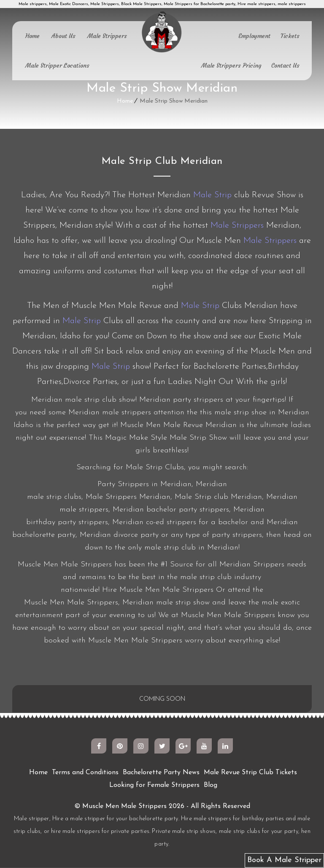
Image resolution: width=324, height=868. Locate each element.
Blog (211, 786)
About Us (63, 36)
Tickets (290, 36)
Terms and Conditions (85, 773)
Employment (254, 36)
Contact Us (285, 65)
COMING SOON (162, 699)
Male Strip (212, 195)
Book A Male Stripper (284, 860)
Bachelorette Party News (161, 773)
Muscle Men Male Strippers (124, 807)
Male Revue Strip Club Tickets (250, 773)
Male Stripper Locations (57, 65)
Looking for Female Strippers (154, 786)
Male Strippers (107, 36)
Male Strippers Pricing (231, 65)
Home (32, 36)
